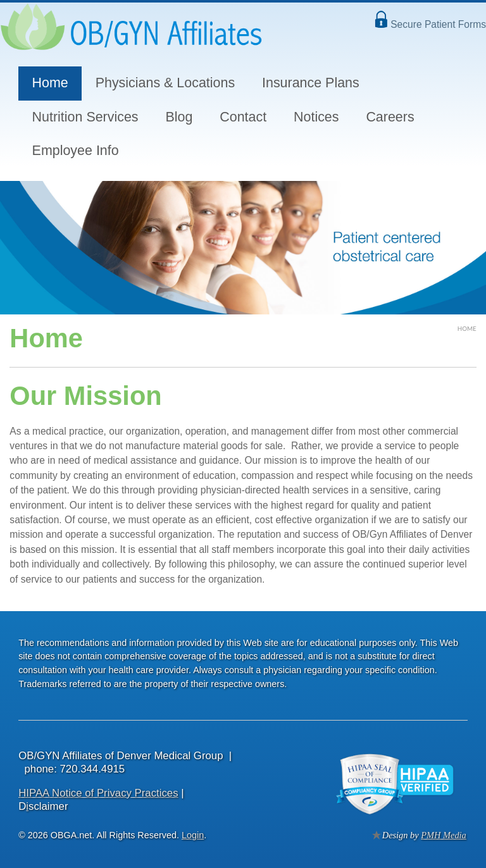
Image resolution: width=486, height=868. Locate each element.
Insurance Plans (311, 83)
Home (50, 83)
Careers (390, 117)
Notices (316, 117)
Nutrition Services (85, 117)
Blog (179, 117)
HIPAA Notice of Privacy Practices (98, 793)
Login (193, 835)
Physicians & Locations (165, 83)
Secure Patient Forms (438, 24)
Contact (243, 117)
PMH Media (444, 835)
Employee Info (76, 151)
